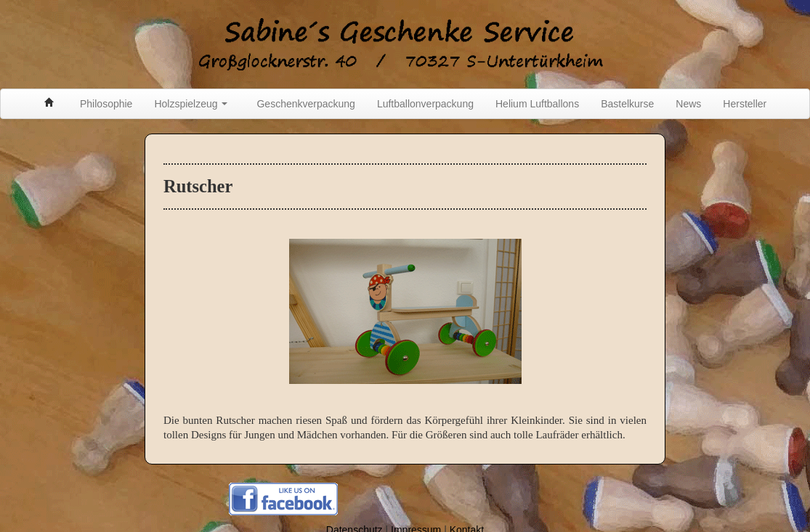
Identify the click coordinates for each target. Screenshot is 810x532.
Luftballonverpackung (425, 104)
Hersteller (745, 104)
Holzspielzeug (191, 104)
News (688, 104)
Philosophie (106, 104)
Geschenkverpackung (305, 104)
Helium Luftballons (537, 104)
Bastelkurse (627, 104)
